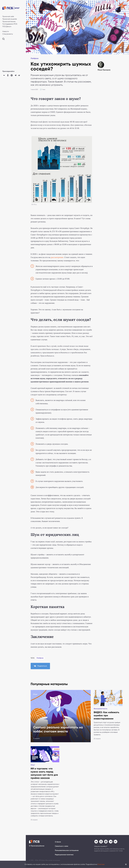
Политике (101, 864)
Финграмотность (101, 709)
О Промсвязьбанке (37, 846)
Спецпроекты (8, 34)
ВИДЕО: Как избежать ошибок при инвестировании (107, 716)
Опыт (35, 694)
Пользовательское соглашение (67, 851)
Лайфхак (35, 58)
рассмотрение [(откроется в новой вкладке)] (57, 257)
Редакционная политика (64, 855)
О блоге (58, 842)
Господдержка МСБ (10, 24)
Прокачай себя (8, 16)
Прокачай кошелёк (10, 19)
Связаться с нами (62, 847)
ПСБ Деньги (7, 26)
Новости (6, 31)
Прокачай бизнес (9, 21)
